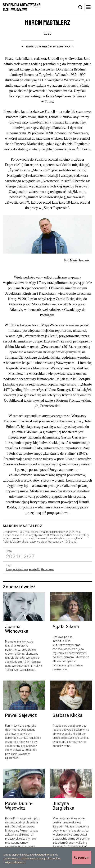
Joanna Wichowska (17, 631)
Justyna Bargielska (63, 808)
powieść (34, 572)
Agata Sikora (66, 629)
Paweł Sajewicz (21, 718)
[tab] (80, 7)
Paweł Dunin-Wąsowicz (19, 808)
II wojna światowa (17, 572)
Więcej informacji (15, 862)
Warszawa (47, 572)
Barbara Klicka (68, 718)
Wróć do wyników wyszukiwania (50, 47)
